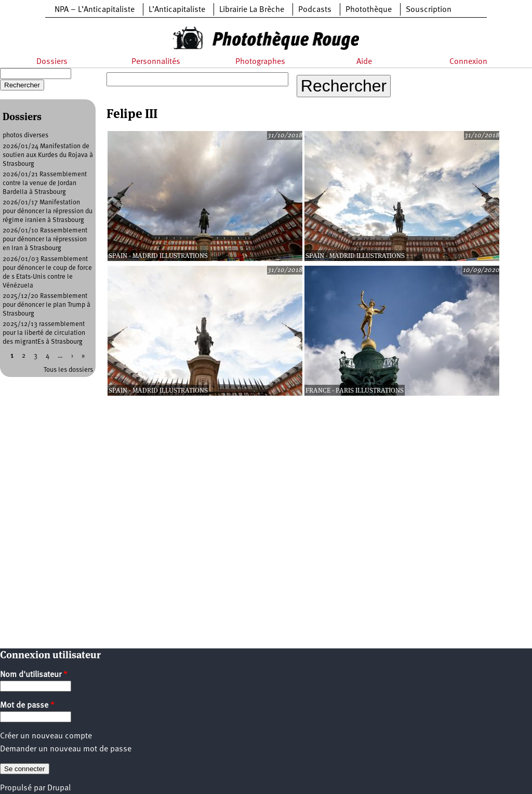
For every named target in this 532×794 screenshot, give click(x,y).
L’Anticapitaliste (177, 10)
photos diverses (25, 135)
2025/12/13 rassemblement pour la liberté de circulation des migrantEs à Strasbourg (44, 333)
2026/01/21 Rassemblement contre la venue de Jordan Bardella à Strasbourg (45, 183)
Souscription (429, 10)
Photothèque (369, 10)
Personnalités (156, 62)
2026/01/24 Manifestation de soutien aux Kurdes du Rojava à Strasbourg (48, 155)
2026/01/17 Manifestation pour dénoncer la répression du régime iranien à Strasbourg (48, 211)
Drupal (59, 788)
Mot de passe (27, 706)
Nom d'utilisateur (34, 675)
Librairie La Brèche (252, 10)
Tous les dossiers (68, 370)
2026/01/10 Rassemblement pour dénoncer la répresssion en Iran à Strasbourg (45, 239)
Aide (364, 62)
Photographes (260, 62)
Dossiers (52, 62)
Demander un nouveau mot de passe (66, 749)
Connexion (468, 62)
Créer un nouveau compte (46, 736)
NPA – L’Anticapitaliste (95, 10)
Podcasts (315, 10)
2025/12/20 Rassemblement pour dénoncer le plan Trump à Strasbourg (46, 305)
